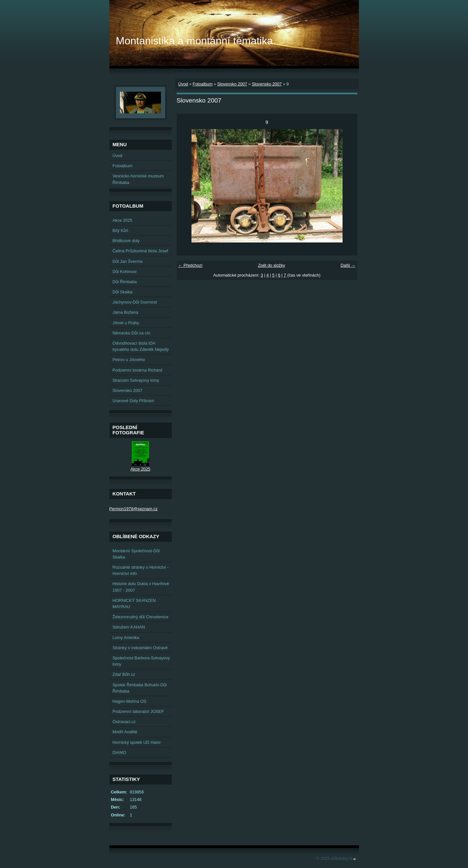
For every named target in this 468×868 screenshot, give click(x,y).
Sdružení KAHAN (129, 627)
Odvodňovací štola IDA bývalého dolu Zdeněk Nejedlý (141, 346)
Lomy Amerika (126, 638)
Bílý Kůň (121, 230)
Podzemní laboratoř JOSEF (138, 711)
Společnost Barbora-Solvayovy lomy (141, 661)
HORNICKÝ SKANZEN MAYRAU (134, 604)
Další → (348, 265)
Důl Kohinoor (125, 272)
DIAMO (120, 753)
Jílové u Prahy (126, 323)
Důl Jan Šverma (128, 261)
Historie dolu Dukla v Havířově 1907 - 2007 (141, 587)
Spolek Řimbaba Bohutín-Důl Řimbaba (140, 688)
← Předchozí (190, 265)
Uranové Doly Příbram (134, 401)
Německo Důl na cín (132, 333)
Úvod (183, 84)
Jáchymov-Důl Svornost (135, 302)
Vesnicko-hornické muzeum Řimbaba (138, 179)
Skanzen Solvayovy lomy (136, 380)
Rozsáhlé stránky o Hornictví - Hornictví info (141, 570)
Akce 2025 (123, 220)
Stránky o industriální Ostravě (140, 648)
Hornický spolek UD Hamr (137, 742)
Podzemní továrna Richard (138, 370)
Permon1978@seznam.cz (134, 509)
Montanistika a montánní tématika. (196, 41)
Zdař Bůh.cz (124, 674)
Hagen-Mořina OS (130, 701)
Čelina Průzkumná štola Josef (140, 251)
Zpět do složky (271, 265)
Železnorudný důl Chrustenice (141, 617)
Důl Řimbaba (125, 282)
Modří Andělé (125, 732)
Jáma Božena (125, 312)
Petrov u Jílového (129, 360)
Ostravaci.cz (124, 722)
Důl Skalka (123, 292)
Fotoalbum (203, 84)
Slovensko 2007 (232, 84)
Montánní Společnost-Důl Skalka (136, 554)
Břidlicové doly (126, 241)
